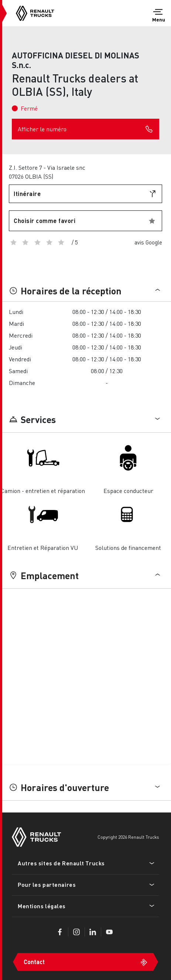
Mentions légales (42, 906)
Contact (34, 962)
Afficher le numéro (85, 129)
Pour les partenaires (47, 885)
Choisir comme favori (45, 221)
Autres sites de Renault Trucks (61, 863)
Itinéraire (27, 194)
